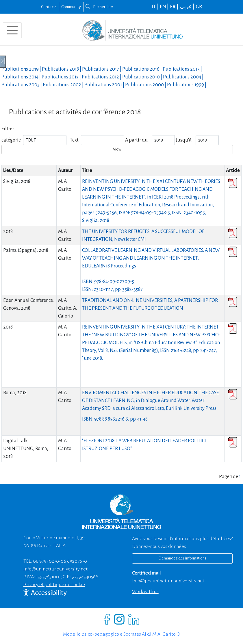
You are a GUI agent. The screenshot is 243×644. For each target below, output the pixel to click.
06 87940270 (46, 561)
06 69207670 (74, 561)
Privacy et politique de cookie (54, 585)
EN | (165, 7)
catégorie (11, 140)
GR (199, 7)
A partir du (136, 140)
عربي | (188, 7)
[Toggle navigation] (12, 30)
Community (71, 7)
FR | (175, 7)
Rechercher (99, 7)
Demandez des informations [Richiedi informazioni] (182, 558)
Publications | (22, 69)
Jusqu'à (184, 140)
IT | (155, 7)
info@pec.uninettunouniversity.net (168, 581)
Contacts (49, 7)
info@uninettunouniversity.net (55, 569)
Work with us (145, 592)
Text (74, 140)
